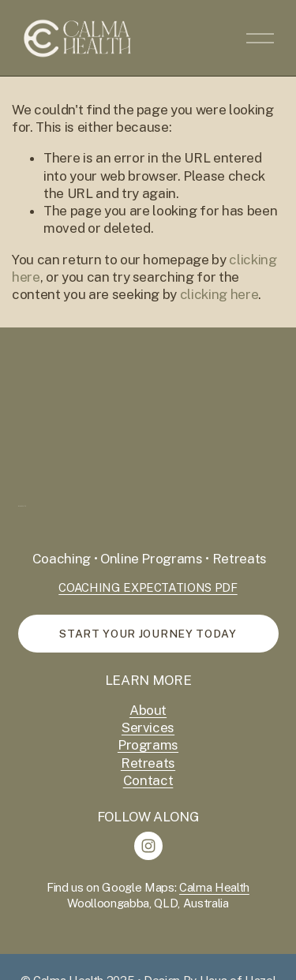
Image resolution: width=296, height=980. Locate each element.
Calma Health (214, 887)
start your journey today (148, 634)
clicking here (219, 294)
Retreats (148, 763)
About (148, 710)
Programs (148, 745)
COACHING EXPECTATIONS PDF (148, 587)
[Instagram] (148, 846)
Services (148, 728)
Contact (148, 780)
